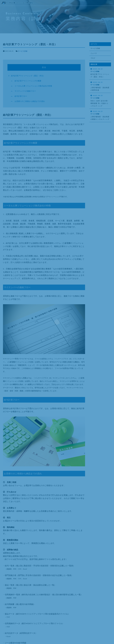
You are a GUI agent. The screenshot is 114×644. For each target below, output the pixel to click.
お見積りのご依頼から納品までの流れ (31, 101)
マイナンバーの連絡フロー (26, 91)
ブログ (93, 58)
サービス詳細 (23, 51)
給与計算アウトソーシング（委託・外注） (29, 76)
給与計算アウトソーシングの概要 (29, 81)
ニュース (94, 53)
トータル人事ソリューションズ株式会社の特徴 (34, 86)
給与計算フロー (21, 96)
